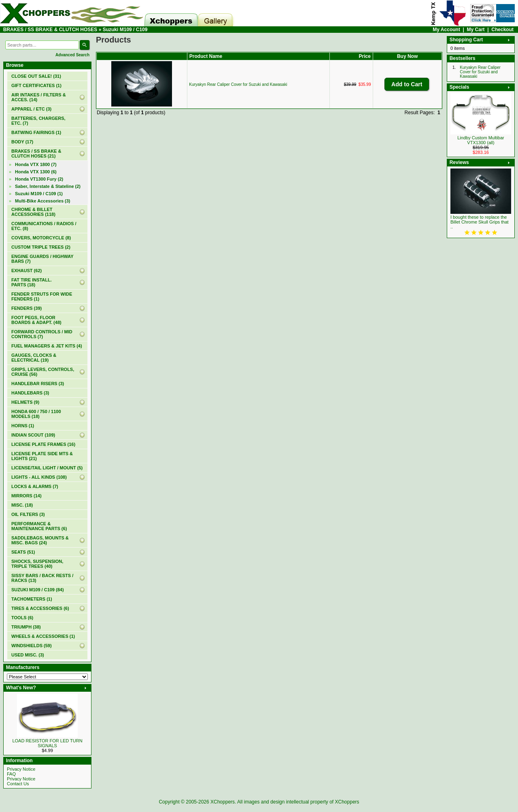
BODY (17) (22, 142)
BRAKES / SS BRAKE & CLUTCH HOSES (50, 30)
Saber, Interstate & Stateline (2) (48, 186)
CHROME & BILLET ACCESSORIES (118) (33, 212)
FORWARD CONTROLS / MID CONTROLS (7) (42, 334)
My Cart (476, 30)
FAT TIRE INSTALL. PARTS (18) (32, 282)
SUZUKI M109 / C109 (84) (38, 590)
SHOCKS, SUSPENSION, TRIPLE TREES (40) (37, 564)
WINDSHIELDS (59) (32, 646)
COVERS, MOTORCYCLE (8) (41, 238)
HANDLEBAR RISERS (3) (38, 384)
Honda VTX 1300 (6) (36, 172)
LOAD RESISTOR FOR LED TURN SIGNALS (47, 743)
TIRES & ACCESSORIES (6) (40, 608)
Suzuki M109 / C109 (125, 30)
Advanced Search (72, 55)
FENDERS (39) (27, 308)
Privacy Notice (21, 769)
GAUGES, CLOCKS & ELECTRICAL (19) (34, 358)
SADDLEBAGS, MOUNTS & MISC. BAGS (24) (40, 540)
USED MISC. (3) (28, 655)
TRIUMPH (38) (26, 627)
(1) (36, 85)
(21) (36, 153)
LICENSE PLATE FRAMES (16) (43, 444)
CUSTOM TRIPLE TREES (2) (41, 247)
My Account (446, 30)
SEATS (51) (23, 552)
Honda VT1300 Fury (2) (39, 179)
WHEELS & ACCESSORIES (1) (43, 636)
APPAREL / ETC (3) (31, 109)
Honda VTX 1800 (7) (36, 164)
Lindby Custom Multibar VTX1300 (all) (481, 140)
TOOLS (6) (22, 618)
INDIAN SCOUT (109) (33, 435)
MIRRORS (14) (27, 496)
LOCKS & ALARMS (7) (35, 486)
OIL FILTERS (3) (28, 514)
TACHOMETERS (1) (32, 599)
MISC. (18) (22, 505)
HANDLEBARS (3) (30, 393)
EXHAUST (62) (27, 271)
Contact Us (18, 784)
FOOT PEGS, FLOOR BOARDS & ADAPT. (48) (36, 320)
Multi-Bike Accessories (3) (43, 201)
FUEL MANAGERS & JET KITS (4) (47, 346)
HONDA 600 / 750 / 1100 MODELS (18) (36, 414)
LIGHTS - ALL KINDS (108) (39, 477)
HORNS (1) (23, 426)
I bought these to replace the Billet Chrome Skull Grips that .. (480, 222)
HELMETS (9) (25, 402)
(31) (36, 76)
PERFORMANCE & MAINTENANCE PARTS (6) (39, 526)
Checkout (502, 30)
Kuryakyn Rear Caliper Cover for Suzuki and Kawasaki (238, 84)
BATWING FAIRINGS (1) (36, 132)
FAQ (11, 774)
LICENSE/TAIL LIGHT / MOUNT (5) (47, 468)
